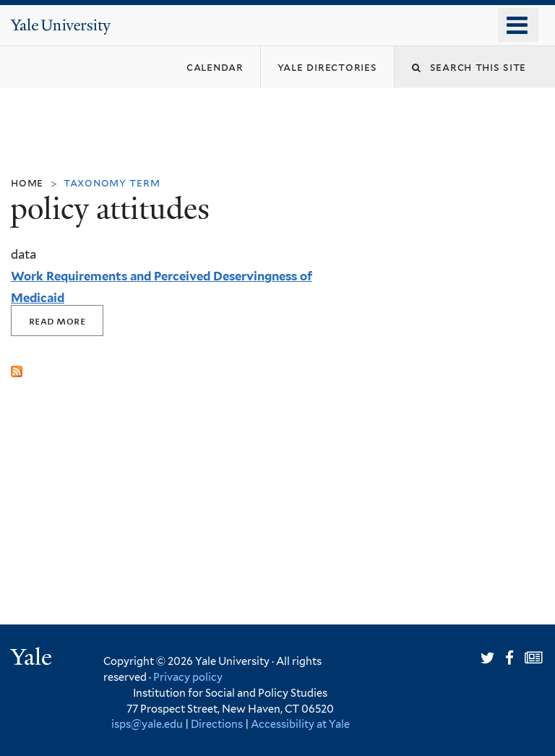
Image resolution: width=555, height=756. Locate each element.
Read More (57, 321)
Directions (217, 724)
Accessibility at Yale (300, 724)
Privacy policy (188, 677)
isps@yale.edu (147, 724)
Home (27, 182)
